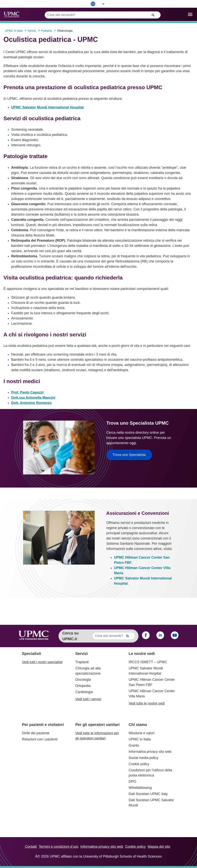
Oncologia (83, 680)
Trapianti (82, 662)
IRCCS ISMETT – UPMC (148, 662)
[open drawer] (190, 14)
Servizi (81, 654)
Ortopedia (83, 686)
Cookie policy (139, 764)
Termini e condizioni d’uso (59, 847)
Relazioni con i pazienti (40, 739)
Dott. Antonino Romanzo (31, 403)
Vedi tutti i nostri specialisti (42, 662)
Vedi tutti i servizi (88, 699)
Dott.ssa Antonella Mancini (33, 398)
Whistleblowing (140, 788)
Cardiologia (84, 692)
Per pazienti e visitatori (43, 725)
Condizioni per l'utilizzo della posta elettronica (150, 773)
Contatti (31, 847)
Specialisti (31, 654)
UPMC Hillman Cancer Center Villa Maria (152, 694)
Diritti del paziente (36, 733)
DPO (132, 782)
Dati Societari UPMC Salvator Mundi (151, 803)
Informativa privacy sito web (150, 752)
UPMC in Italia (140, 739)
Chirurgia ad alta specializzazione (88, 671)
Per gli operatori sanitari (97, 725)
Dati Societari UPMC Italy (148, 794)
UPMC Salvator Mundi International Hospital (47, 107)
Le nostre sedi (142, 654)
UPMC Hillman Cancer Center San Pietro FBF (152, 682)
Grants (134, 745)
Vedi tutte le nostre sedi (147, 703)
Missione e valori (142, 733)
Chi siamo (138, 725)
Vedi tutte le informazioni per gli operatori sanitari (97, 736)
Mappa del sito (159, 847)
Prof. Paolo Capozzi (27, 392)
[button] (101, 4)
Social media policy (143, 758)
